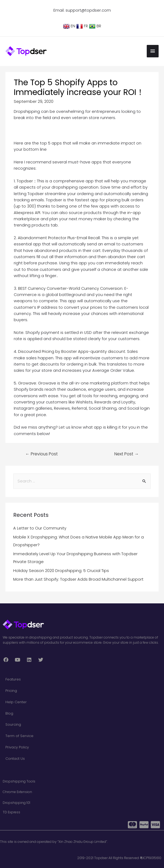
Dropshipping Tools (19, 780)
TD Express (11, 811)
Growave (27, 382)
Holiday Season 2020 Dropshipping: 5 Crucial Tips (61, 570)
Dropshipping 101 (16, 802)
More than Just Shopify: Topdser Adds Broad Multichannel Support (78, 578)
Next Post (127, 453)
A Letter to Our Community (40, 527)
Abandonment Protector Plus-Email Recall (59, 237)
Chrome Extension (17, 791)
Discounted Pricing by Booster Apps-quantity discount (72, 351)
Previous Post (42, 453)
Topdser (25, 180)
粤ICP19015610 (151, 857)
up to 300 (25, 205)
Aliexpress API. (27, 212)
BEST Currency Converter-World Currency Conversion (70, 287)
